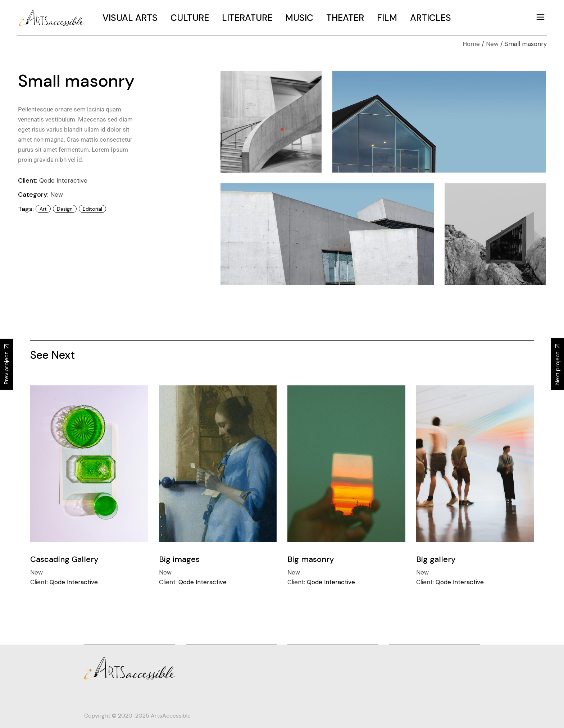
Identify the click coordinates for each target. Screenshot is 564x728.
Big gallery (436, 559)
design (65, 209)
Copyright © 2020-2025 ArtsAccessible (137, 716)
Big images (179, 559)
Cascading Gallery (64, 559)
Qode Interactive (63, 180)
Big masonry (311, 559)
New (57, 194)
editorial (92, 209)
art (43, 209)
